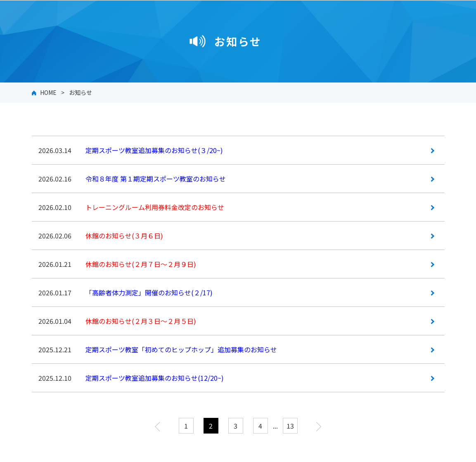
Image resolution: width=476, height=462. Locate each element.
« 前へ (160, 426)
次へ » (317, 426)
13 (290, 426)
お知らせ (81, 92)
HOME (48, 92)
